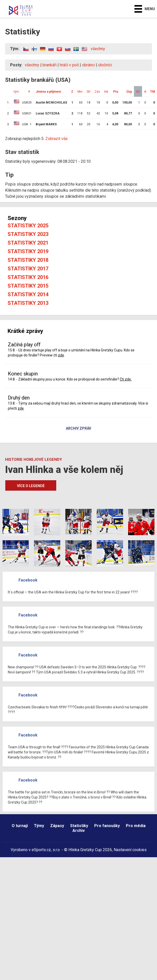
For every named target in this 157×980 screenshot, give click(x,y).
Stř (89, 92)
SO (138, 92)
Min (80, 92)
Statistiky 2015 (28, 286)
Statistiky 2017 (28, 269)
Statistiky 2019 (28, 251)
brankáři (50, 65)
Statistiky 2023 (28, 234)
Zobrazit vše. (57, 139)
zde (61, 355)
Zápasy (57, 826)
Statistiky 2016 (28, 277)
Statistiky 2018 (28, 260)
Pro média (136, 826)
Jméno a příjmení (48, 92)
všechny (98, 49)
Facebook (28, 580)
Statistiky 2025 (28, 226)
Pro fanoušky (107, 826)
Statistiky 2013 (28, 303)
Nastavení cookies (130, 850)
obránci (89, 65)
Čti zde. (126, 379)
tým (16, 92)
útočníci (105, 65)
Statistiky (79, 826)
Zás (97, 92)
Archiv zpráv (78, 429)
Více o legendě (31, 486)
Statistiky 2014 (28, 294)
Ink (106, 92)
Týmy (39, 826)
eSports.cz (41, 850)
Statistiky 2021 (28, 243)
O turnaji (20, 826)
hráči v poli (69, 65)
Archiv (79, 831)
